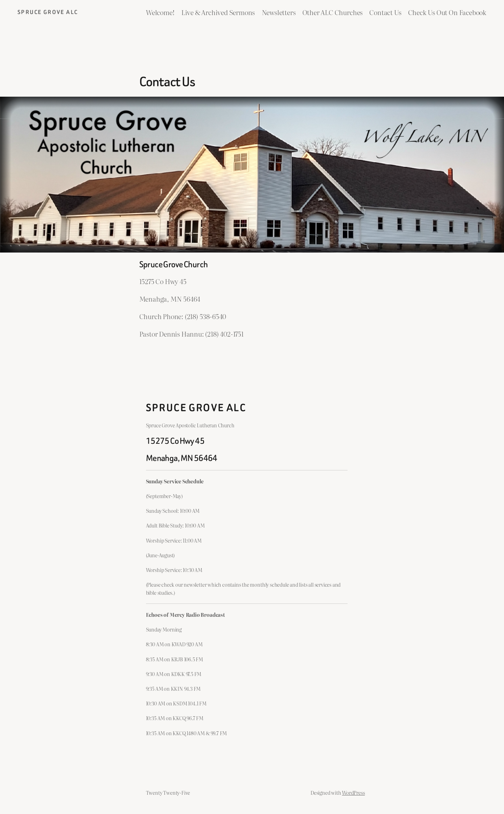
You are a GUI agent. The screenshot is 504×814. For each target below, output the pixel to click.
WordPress (353, 792)
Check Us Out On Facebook (447, 12)
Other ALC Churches (333, 12)
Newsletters (279, 12)
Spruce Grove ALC (48, 12)
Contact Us (385, 12)
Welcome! (160, 12)
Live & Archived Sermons (218, 12)
